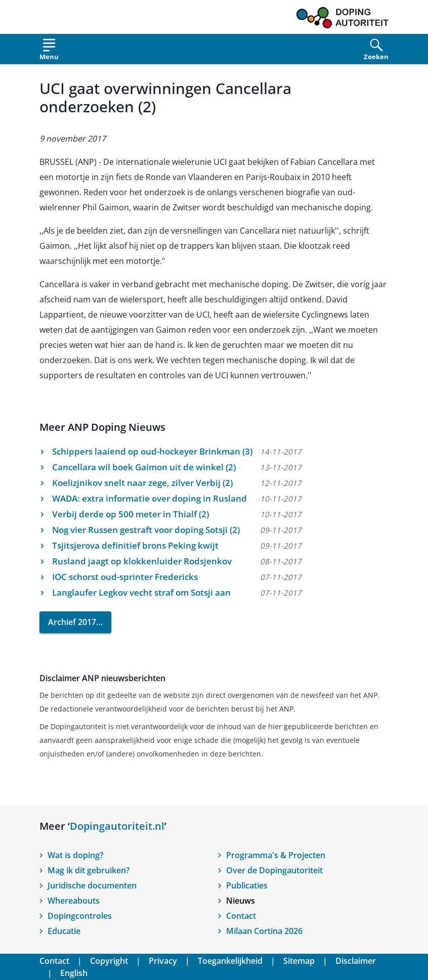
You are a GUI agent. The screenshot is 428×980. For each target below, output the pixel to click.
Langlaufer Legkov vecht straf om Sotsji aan (141, 592)
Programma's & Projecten (276, 855)
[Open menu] (49, 51)
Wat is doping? (75, 855)
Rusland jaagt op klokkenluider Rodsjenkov (142, 561)
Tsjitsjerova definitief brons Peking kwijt (135, 545)
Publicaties (247, 885)
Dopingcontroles (80, 916)
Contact (241, 916)
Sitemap (299, 961)
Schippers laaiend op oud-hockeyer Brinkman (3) (152, 451)
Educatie (64, 931)
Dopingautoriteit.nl (117, 826)
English (74, 973)
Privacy (163, 961)
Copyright (109, 961)
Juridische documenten (92, 885)
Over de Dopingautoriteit (274, 870)
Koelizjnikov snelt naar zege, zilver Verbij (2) (142, 483)
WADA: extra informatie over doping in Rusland (149, 498)
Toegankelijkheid (230, 961)
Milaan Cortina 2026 (264, 931)
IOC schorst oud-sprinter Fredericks (125, 577)
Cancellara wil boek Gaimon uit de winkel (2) (144, 467)
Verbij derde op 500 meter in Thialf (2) (131, 514)
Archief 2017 (72, 622)
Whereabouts (74, 901)
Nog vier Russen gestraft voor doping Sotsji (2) (146, 530)
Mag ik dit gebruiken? (89, 870)
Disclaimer (356, 961)
